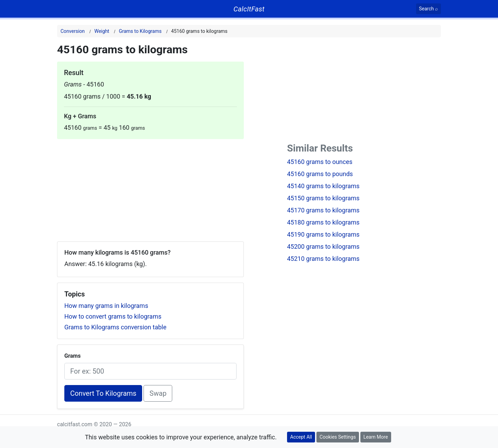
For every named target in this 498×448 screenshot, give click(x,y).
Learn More (376, 437)
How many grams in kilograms (106, 306)
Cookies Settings (338, 437)
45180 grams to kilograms (323, 222)
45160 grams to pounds (320, 174)
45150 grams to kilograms (323, 198)
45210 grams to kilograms (323, 259)
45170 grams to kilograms (323, 210)
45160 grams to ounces (320, 162)
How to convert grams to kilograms (113, 316)
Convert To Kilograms (103, 393)
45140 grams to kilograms (323, 186)
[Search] (429, 9)
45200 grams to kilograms (323, 246)
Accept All (301, 437)
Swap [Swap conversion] (158, 393)
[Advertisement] (150, 188)
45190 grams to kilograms (323, 234)
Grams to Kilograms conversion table (115, 327)
